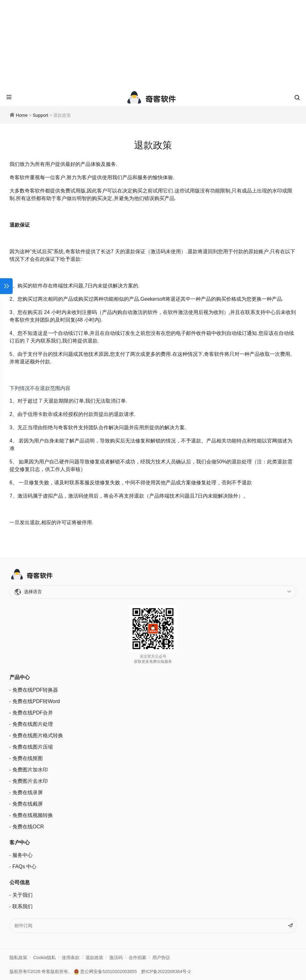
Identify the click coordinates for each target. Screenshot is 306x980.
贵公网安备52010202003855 (105, 971)
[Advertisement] (153, 44)
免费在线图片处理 (33, 724)
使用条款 (71, 958)
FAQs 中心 (24, 867)
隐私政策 (18, 958)
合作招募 (137, 958)
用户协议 (161, 958)
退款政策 (94, 958)
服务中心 (22, 855)
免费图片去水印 (30, 781)
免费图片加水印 (30, 770)
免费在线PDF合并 (33, 713)
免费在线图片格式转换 (38, 735)
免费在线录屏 (28, 792)
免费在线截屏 (28, 804)
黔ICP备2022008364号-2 (166, 971)
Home (22, 115)
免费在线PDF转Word (36, 701)
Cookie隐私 (45, 958)
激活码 (116, 958)
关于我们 (22, 895)
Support (40, 115)
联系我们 (22, 906)
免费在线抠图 (28, 758)
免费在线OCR (28, 827)
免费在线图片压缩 (33, 747)
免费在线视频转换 (33, 815)
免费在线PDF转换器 (35, 690)
